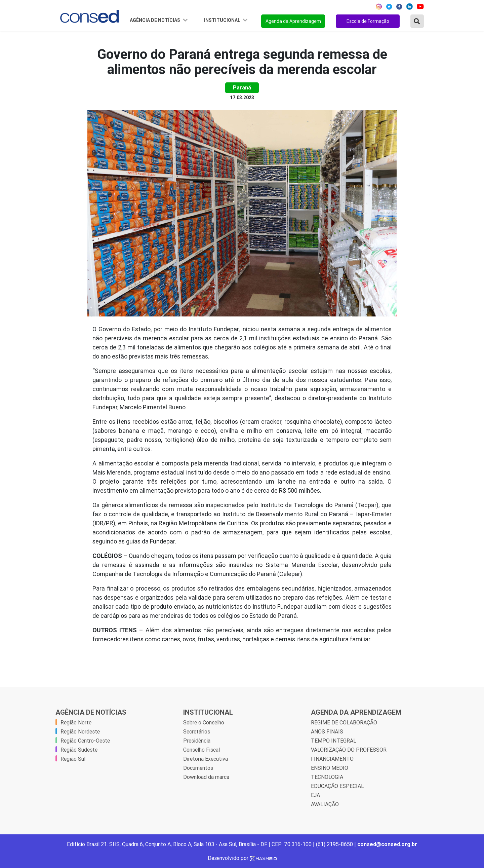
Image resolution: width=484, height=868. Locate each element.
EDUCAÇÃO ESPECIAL (337, 786)
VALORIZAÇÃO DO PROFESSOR (349, 750)
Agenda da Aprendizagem (293, 21)
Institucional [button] (223, 20)
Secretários (197, 731)
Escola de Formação (368, 21)
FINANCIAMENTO (332, 759)
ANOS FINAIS (327, 731)
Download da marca (206, 777)
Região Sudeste (79, 750)
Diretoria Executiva (206, 759)
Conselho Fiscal (201, 750)
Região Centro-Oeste (85, 741)
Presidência (197, 741)
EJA (315, 795)
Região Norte (76, 722)
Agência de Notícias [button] (155, 20)
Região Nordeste (80, 731)
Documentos (198, 768)
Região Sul (73, 759)
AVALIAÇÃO (325, 804)
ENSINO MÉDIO (330, 768)
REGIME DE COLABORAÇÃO (344, 722)
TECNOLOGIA (327, 777)
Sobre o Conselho (204, 722)
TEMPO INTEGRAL (334, 741)
